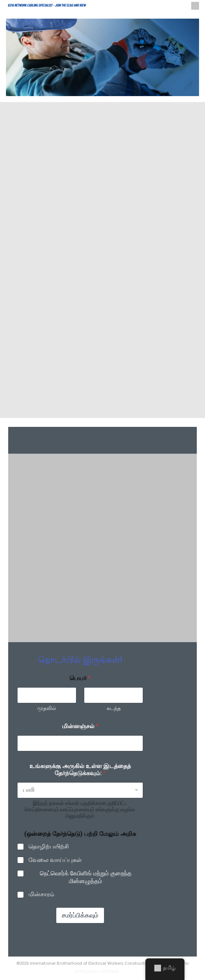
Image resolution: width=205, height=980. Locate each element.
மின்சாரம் (41, 895)
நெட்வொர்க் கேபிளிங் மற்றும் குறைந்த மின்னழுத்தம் (86, 877)
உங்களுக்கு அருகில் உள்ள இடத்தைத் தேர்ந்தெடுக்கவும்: (80, 770)
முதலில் (47, 708)
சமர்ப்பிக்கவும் (80, 916)
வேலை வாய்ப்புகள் (55, 860)
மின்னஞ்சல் (80, 727)
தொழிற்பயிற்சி (49, 847)
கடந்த (113, 708)
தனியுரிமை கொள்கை (97, 971)
